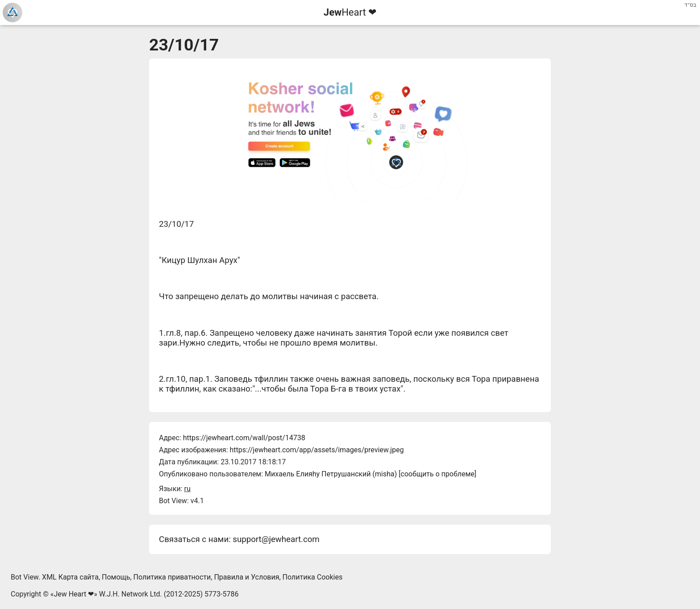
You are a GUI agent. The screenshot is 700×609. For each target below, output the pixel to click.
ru (187, 489)
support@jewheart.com (276, 539)
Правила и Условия (246, 577)
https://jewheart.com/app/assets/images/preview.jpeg (317, 450)
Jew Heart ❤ (74, 594)
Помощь (116, 577)
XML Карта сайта (70, 577)
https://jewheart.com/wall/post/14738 (244, 438)
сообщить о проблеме (437, 474)
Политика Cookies (313, 577)
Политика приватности (172, 577)
